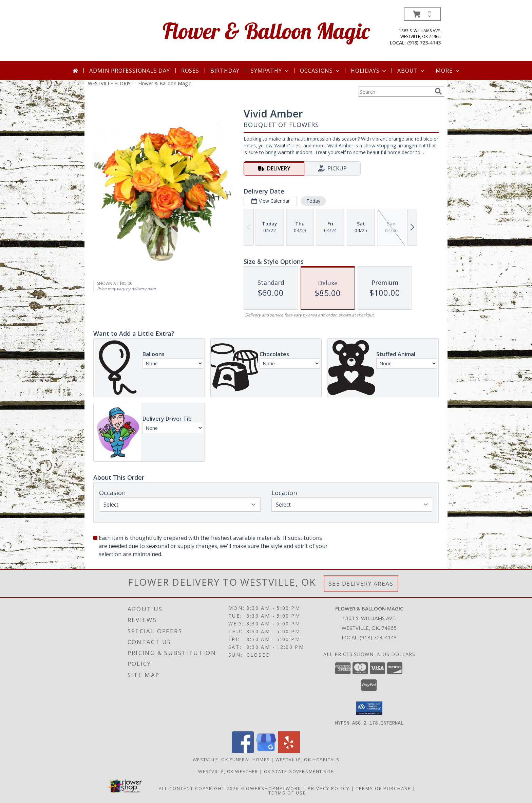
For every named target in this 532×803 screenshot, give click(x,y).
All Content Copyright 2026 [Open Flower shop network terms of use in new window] (199, 788)
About (412, 71)
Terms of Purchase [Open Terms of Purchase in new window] (383, 788)
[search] (438, 91)
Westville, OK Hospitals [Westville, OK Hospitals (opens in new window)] (307, 759)
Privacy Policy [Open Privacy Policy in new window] (329, 788)
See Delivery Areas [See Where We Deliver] (361, 583)
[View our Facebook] (243, 751)
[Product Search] (395, 92)
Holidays (369, 71)
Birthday (225, 71)
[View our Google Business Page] (266, 751)
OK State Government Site (299, 771)
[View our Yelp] (289, 751)
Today (313, 201)
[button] (422, 14)
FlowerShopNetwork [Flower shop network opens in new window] (271, 788)
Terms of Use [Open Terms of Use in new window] (287, 792)
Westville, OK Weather (228, 771)
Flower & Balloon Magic (266, 31)
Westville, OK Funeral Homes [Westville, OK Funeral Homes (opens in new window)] (231, 759)
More (448, 71)
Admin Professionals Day (129, 71)
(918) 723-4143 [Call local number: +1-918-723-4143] (424, 43)
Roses (190, 71)
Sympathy (270, 71)
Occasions (320, 71)
